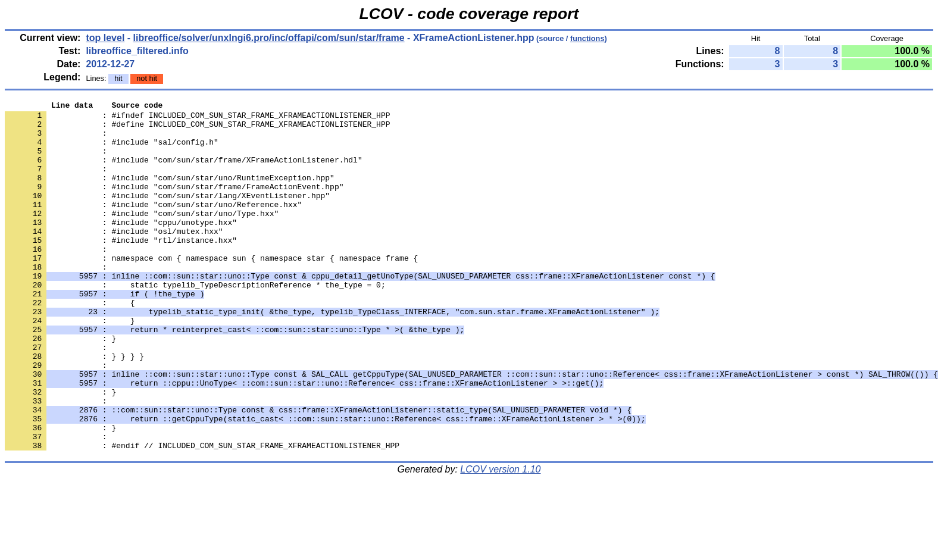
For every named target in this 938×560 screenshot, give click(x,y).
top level (105, 38)
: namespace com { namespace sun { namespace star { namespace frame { (211, 290)
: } (60, 450)
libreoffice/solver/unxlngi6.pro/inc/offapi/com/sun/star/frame (269, 38)
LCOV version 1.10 (500, 539)
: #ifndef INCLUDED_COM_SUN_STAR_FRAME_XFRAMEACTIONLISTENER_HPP (197, 118)
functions (587, 38)
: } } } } (74, 408)
